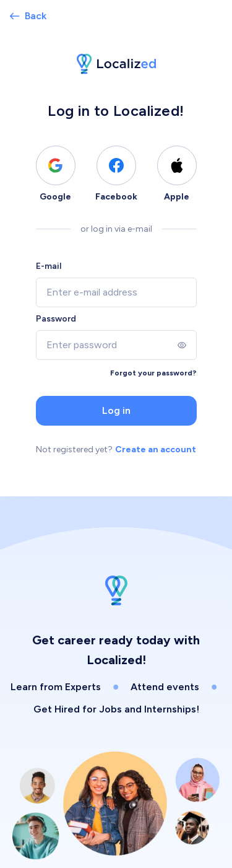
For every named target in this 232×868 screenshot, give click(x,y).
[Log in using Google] (56, 165)
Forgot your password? (153, 373)
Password (56, 319)
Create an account (156, 449)
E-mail (49, 266)
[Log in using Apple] (177, 165)
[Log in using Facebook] (116, 165)
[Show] (182, 345)
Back (28, 16)
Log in (116, 410)
